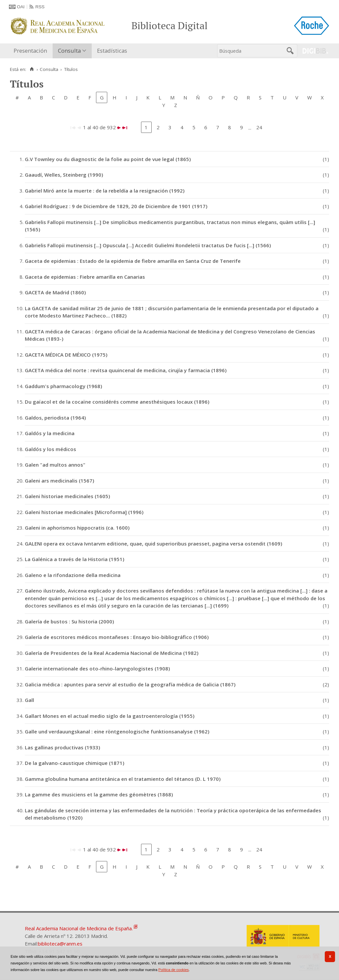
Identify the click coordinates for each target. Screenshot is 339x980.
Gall (29, 700)
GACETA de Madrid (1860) (55, 292)
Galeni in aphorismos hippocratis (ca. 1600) (77, 528)
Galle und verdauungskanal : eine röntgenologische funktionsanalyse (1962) (117, 731)
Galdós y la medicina (50, 433)
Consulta (69, 51)
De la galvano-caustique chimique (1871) (74, 763)
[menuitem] (32, 51)
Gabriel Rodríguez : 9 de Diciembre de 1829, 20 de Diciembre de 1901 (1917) (116, 206)
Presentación (30, 51)
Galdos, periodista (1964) (55, 418)
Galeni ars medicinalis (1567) (59, 481)
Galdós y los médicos (50, 449)
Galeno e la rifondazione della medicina (73, 575)
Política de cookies (173, 970)
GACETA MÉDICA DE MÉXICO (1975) (66, 355)
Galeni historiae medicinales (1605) (67, 496)
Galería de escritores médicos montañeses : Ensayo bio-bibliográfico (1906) (117, 637)
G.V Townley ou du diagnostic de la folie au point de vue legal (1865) (108, 159)
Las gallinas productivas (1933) (62, 747)
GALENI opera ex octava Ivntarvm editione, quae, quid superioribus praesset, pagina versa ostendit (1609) (153, 544)
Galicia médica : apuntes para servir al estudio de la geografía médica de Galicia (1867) (130, 684)
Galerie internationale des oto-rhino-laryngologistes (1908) (97, 668)
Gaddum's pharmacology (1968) (63, 386)
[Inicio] (32, 69)
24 (259, 127)
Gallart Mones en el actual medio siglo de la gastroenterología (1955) (110, 716)
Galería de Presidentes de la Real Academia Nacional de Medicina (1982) (112, 653)
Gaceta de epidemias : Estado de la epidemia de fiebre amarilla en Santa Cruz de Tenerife (133, 261)
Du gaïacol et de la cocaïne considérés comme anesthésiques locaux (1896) (117, 402)
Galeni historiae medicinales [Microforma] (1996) (84, 512)
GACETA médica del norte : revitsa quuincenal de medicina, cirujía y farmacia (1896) (126, 370)
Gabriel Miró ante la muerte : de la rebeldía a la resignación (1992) (105, 191)
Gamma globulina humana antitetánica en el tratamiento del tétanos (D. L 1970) (123, 779)
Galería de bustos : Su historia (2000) (69, 621)
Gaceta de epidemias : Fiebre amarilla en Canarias (85, 277)
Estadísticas (112, 51)
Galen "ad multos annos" (55, 465)
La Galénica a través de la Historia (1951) (74, 559)
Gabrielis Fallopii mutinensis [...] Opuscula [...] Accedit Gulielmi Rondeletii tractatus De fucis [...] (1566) (148, 245)
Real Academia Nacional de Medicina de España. (79, 928)
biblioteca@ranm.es (60, 944)
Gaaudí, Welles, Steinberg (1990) (64, 175)
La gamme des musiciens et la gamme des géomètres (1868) (99, 794)
